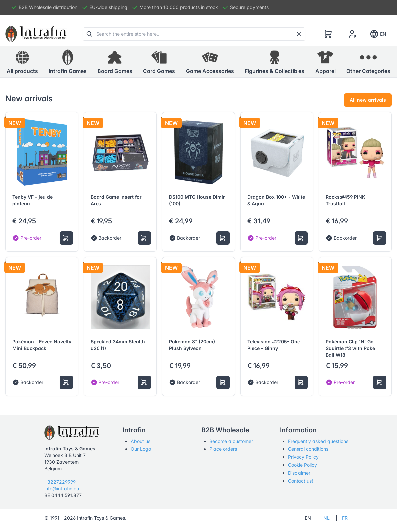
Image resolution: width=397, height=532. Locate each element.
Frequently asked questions (318, 441)
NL (327, 518)
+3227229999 (60, 482)
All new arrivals (368, 100)
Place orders (223, 449)
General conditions (308, 449)
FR (345, 518)
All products (22, 62)
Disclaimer (299, 473)
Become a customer (231, 441)
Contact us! (300, 481)
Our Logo (141, 449)
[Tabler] (36, 34)
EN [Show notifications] (378, 34)
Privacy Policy (303, 457)
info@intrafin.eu (62, 489)
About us (141, 441)
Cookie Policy (302, 465)
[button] (68, 62)
